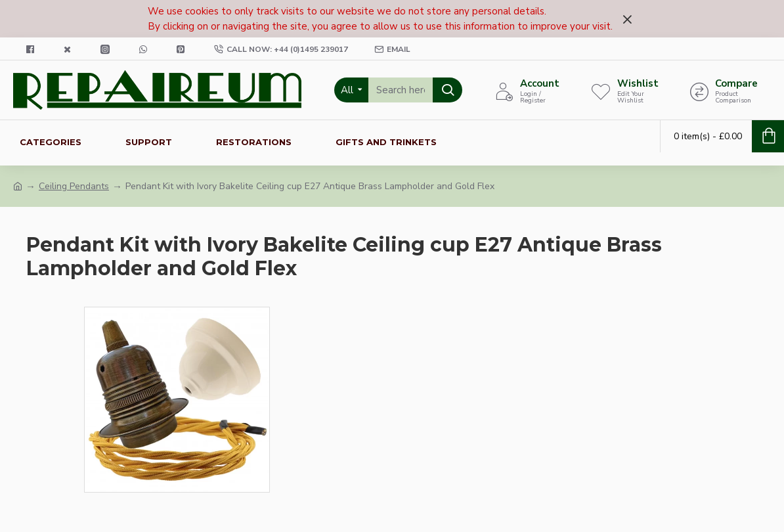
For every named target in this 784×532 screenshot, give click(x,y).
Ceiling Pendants (74, 186)
